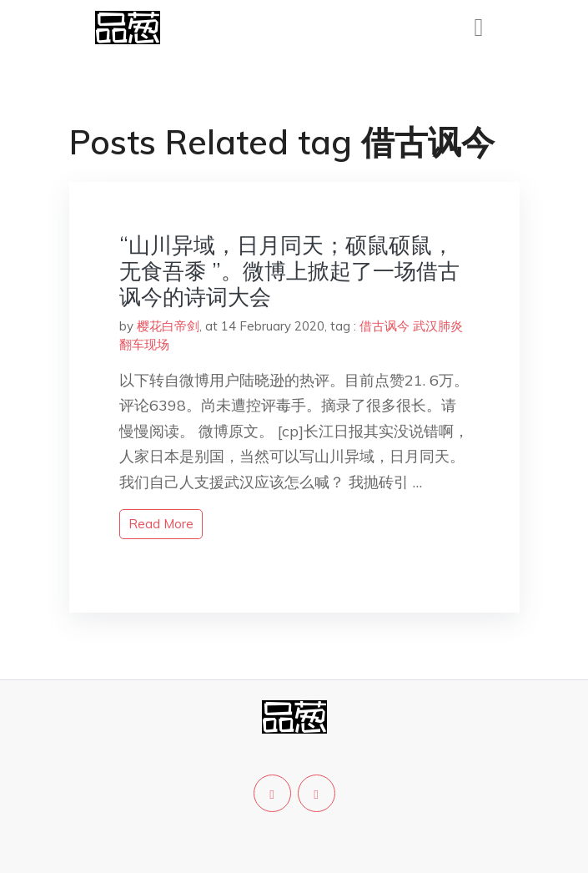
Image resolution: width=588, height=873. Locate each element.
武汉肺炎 (438, 326)
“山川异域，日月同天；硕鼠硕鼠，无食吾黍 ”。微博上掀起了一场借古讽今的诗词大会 (289, 271)
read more (161, 524)
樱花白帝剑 (168, 326)
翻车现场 (144, 344)
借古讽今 (384, 326)
